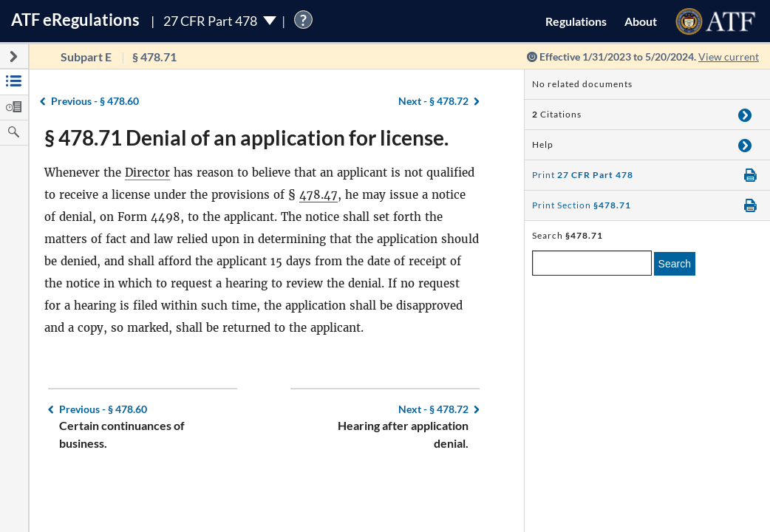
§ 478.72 (433, 101)
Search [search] (675, 264)
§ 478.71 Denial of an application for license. (246, 137)
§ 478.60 (95, 101)
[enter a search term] (592, 263)
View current (729, 57)
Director (147, 173)
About (641, 21)
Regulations (576, 21)
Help (543, 144)
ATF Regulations (75, 20)
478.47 (318, 195)
